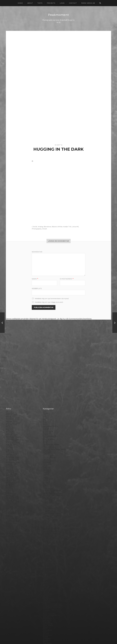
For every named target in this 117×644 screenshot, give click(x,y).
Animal (46, 383)
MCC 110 (46, 524)
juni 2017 (10, 441)
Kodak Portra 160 (50, 497)
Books (45, 395)
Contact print (48, 409)
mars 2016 (10, 465)
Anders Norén (62, 637)
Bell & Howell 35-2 (50, 390)
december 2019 (12, 391)
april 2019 (10, 404)
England (46, 436)
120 (44, 365)
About (30, 3)
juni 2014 (10, 500)
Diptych (46, 427)
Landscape (47, 510)
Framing (46, 452)
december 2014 (12, 490)
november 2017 (12, 432)
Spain (45, 585)
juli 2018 (9, 419)
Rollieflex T (47, 572)
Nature (46, 529)
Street (45, 229)
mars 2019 (10, 406)
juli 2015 (9, 478)
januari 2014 (11, 508)
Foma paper (48, 442)
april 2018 (10, 424)
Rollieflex (47, 570)
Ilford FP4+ (47, 478)
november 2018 (12, 413)
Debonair (47, 421)
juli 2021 (9, 365)
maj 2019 (9, 403)
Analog (40, 227)
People (46, 546)
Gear (45, 459)
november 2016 (12, 452)
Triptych (46, 603)
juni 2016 (9, 460)
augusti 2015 (11, 477)
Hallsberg (47, 472)
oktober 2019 (11, 395)
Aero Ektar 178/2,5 (50, 380)
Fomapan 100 (48, 446)
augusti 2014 (11, 497)
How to (46, 475)
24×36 (45, 367)
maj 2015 (9, 482)
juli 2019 (9, 400)
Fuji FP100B (48, 454)
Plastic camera (49, 554)
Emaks (46, 434)
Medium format (49, 526)
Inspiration (47, 488)
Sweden (46, 594)
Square (46, 587)
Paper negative (49, 544)
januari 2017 (11, 449)
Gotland (46, 464)
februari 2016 (11, 467)
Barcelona (47, 227)
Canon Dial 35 (48, 400)
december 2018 (12, 411)
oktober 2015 (11, 473)
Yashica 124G (48, 612)
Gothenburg (48, 462)
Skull (45, 582)
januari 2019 (11, 409)
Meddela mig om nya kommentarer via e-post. (52, 298)
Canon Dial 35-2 (49, 401)
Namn (35, 279)
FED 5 (45, 439)
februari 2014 (11, 506)
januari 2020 (11, 390)
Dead (45, 419)
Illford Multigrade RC (52, 485)
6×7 (44, 375)
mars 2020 (10, 386)
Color (45, 408)
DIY (44, 429)
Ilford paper (48, 483)
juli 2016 (9, 459)
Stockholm (47, 589)
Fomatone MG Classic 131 (53, 449)
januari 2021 (11, 370)
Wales (45, 610)
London (46, 516)
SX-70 (45, 595)
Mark (45, 521)
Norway (46, 539)
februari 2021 (11, 368)
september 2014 (13, 495)
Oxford (46, 541)
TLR (45, 598)
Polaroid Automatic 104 (52, 557)
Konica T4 (47, 503)
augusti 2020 (11, 378)
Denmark (47, 423)
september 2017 (13, 436)
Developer (47, 424)
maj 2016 (9, 462)
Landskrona (48, 511)
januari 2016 (11, 469)
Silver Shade (48, 579)
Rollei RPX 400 (49, 567)
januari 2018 (11, 429)
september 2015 (12, 475)
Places (46, 551)
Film (45, 441)
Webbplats (37, 288)
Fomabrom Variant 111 (52, 444)
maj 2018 (10, 423)
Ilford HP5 (47, 480)
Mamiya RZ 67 (49, 520)
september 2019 (13, 396)
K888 (45, 495)
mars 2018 (10, 426)
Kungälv (46, 508)
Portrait (46, 562)
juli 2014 (9, 498)
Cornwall (47, 416)
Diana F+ (46, 426)
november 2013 (12, 511)
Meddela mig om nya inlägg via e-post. (49, 302)
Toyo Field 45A (49, 602)
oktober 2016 (11, 454)
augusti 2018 (11, 418)
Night (45, 531)
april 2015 (10, 483)
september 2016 (12, 455)
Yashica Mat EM (49, 613)
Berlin (45, 391)
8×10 (45, 377)
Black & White (57, 227)
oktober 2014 (11, 493)
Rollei (45, 566)
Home (20, 3)
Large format (48, 513)
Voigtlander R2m (50, 608)
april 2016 (10, 464)
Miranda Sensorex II (51, 528)
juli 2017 (9, 439)
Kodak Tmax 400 (50, 500)
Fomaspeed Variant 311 (52, 447)
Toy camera (48, 600)
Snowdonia (47, 584)
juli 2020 (9, 380)
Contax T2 (47, 413)
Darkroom (47, 418)
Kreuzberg (47, 506)
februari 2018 (11, 427)
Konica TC (47, 505)
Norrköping (48, 538)
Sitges (45, 580)
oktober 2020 (12, 375)
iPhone (46, 493)
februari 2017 (11, 447)
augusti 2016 (11, 457)
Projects (51, 3)
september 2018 (13, 416)
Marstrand (47, 523)
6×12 (45, 370)
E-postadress (67, 279)
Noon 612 (47, 536)
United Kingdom (50, 605)
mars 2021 (10, 367)
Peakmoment (58, 15)
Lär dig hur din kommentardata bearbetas (74, 319)
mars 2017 (10, 446)
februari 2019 (11, 408)
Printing (46, 564)
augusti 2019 (11, 398)
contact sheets (49, 411)
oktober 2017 (11, 434)
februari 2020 (12, 388)
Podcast (46, 556)
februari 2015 (11, 487)
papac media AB (88, 3)
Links (62, 3)
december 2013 (12, 510)
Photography (37, 229)
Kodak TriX (67, 227)
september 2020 (13, 377)
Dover (45, 431)
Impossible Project (50, 487)
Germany (47, 460)
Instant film (48, 490)
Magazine (47, 518)
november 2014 (12, 492)
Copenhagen (48, 414)
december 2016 (12, 450)
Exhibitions (47, 437)
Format (46, 450)
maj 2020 (10, 383)
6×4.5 (45, 372)
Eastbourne (48, 432)
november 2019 (12, 393)
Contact (73, 3)
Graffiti (46, 465)
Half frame (47, 470)
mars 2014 (10, 505)
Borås (45, 396)
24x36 (35, 227)
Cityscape (47, 406)
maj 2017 (9, 442)
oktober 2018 (11, 414)
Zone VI (46, 615)
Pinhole (46, 549)
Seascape (47, 575)
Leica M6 (75, 227)
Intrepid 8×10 (48, 492)
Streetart (47, 592)
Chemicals (47, 404)
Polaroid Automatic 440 (53, 559)
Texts (40, 3)
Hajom (46, 469)
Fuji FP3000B (49, 457)
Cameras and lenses (51, 398)
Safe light (47, 574)
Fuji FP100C (48, 455)
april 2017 (10, 444)
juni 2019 (10, 401)
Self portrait (48, 577)
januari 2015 (11, 488)
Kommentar (37, 252)
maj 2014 (9, 501)
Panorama (47, 543)
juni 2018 (10, 421)
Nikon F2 (47, 533)
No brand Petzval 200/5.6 (53, 534)
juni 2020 (10, 381)
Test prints (47, 597)
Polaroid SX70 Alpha (51, 561)
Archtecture (48, 385)
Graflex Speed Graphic (52, 467)
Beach (45, 388)
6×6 (44, 373)
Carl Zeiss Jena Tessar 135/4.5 (54, 403)
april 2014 (10, 503)
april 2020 (10, 385)
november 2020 (13, 373)
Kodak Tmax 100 (50, 498)
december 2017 (12, 431)
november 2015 (12, 472)
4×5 (44, 368)
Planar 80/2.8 (48, 552)
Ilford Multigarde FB (51, 482)
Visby (45, 607)
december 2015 (12, 470)
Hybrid (46, 477)
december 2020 (13, 372)
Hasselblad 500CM (50, 473)
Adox (45, 378)
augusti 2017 (11, 437)
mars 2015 (10, 485)
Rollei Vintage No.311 (51, 569)
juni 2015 (9, 480)
